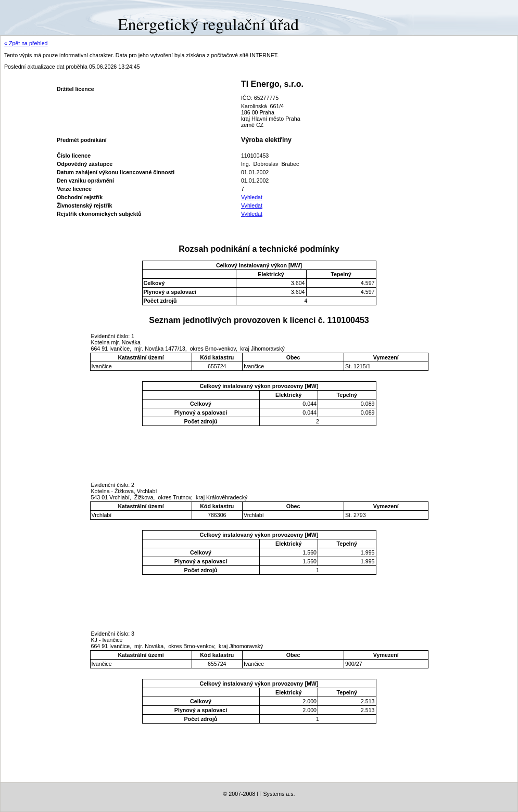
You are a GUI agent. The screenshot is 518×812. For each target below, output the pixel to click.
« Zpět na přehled (26, 43)
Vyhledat (252, 197)
